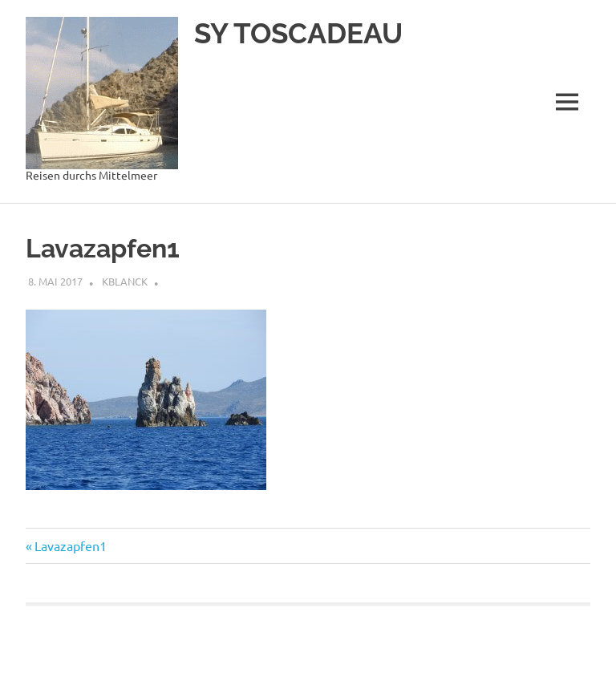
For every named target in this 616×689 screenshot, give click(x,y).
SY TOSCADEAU (298, 33)
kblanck (125, 281)
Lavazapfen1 (70, 545)
